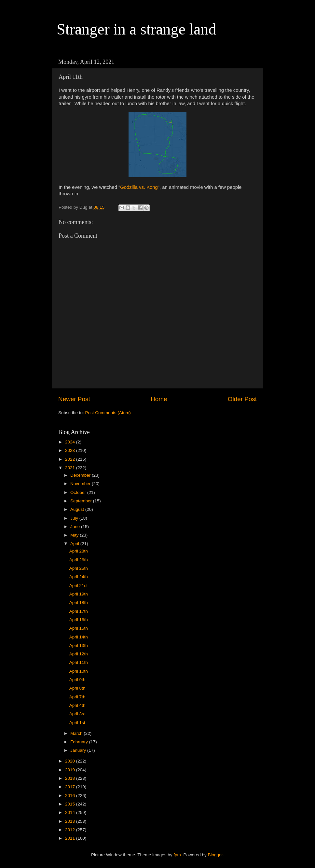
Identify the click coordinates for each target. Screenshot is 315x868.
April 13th (79, 645)
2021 (71, 468)
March (77, 733)
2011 (71, 838)
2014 (71, 812)
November (81, 484)
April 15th (79, 628)
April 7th (77, 697)
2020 (71, 761)
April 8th (77, 688)
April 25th (79, 568)
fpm (177, 855)
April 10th (79, 671)
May (75, 535)
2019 (71, 770)
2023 (71, 450)
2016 (71, 796)
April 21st (78, 586)
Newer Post (74, 399)
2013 (71, 821)
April (75, 544)
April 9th (77, 680)
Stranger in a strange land (137, 29)
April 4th (77, 705)
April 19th (79, 594)
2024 (71, 442)
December (81, 475)
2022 (71, 459)
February (80, 742)
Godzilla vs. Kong (139, 187)
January (79, 750)
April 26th (79, 560)
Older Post (242, 399)
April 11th (79, 662)
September (82, 501)
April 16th (79, 620)
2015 (71, 804)
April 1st (77, 723)
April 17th (79, 611)
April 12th (79, 654)
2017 (71, 787)
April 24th (79, 577)
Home (159, 399)
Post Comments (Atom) (108, 413)
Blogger (215, 855)
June (76, 527)
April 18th (79, 602)
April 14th (79, 637)
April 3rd (77, 714)
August (78, 509)
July (75, 518)
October (79, 492)
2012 (71, 830)
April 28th (79, 551)
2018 (71, 778)
